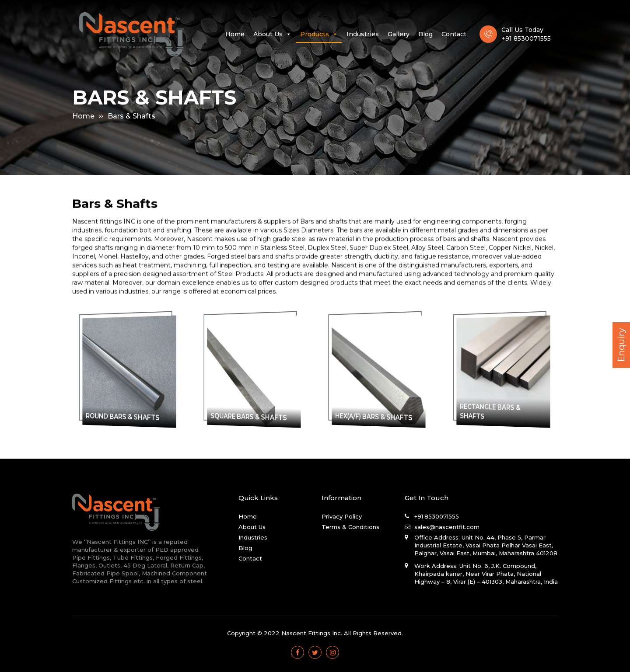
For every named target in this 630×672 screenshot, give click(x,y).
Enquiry (621, 345)
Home (235, 35)
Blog (425, 35)
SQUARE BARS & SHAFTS (252, 417)
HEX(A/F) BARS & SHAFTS (377, 417)
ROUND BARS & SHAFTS (127, 417)
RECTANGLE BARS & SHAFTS (499, 411)
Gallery (399, 35)
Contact (454, 35)
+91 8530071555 (437, 516)
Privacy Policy (342, 516)
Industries (363, 35)
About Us (272, 35)
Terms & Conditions (350, 527)
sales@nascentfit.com (447, 527)
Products (319, 35)
